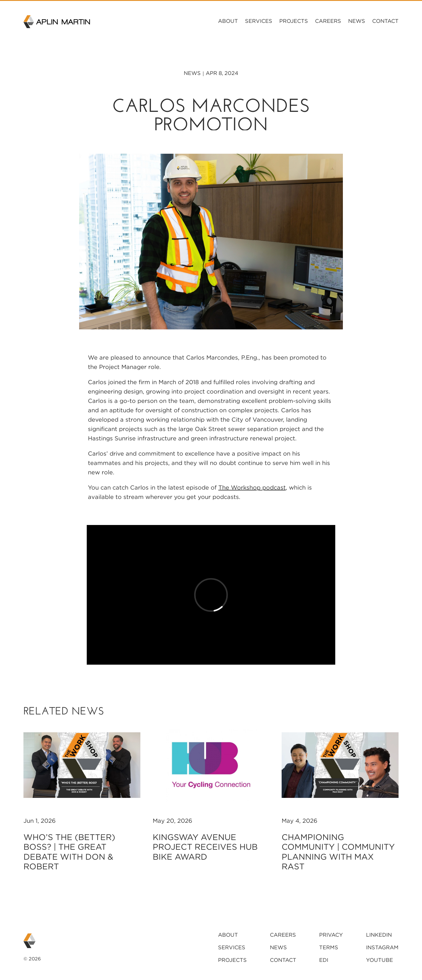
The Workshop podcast (252, 487)
